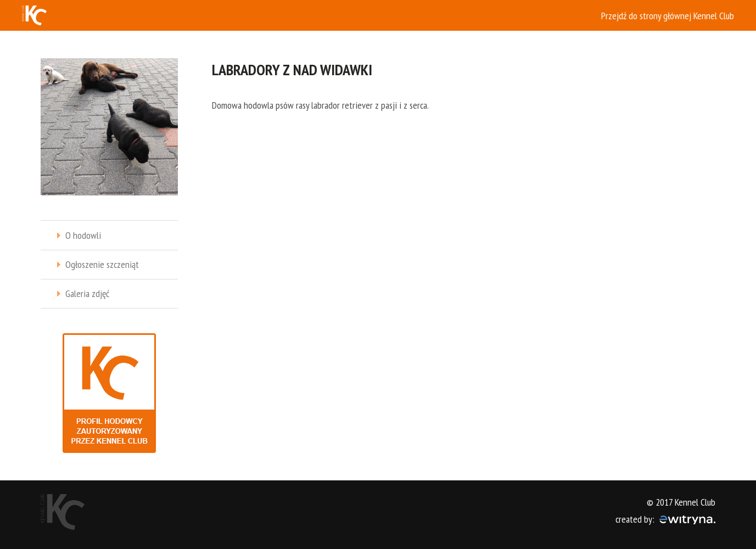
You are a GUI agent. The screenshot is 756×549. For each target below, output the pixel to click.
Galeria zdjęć (87, 293)
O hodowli (83, 235)
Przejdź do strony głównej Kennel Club (668, 16)
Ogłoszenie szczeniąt (102, 264)
